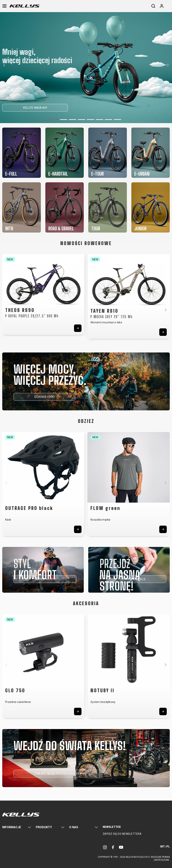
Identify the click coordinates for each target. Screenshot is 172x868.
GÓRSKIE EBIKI (44, 397)
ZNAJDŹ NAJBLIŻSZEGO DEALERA (58, 774)
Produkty (44, 827)
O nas (74, 827)
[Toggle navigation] (4, 6)
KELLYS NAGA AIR (35, 108)
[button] (55, 120)
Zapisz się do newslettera (122, 834)
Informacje (12, 827)
